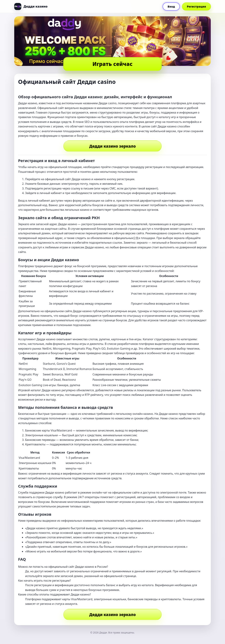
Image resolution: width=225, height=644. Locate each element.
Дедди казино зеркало (113, 146)
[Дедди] (31, 7)
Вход (171, 7)
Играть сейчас (112, 64)
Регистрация (196, 7)
